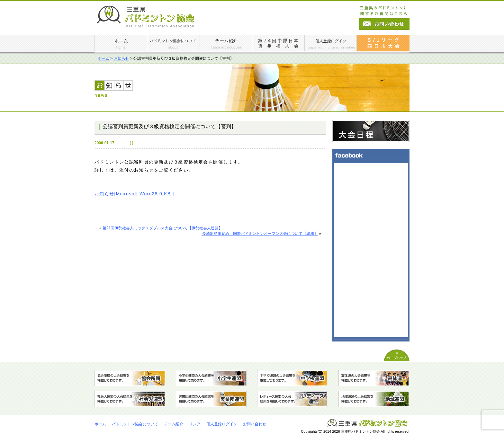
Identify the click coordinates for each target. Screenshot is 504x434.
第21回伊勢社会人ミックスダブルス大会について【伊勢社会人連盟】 (162, 228)
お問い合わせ (255, 424)
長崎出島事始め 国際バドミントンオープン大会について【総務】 (260, 234)
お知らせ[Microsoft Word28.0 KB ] (134, 194)
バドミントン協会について (135, 424)
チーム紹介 (174, 424)
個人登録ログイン (222, 424)
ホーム (104, 58)
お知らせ (122, 58)
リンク (195, 424)
